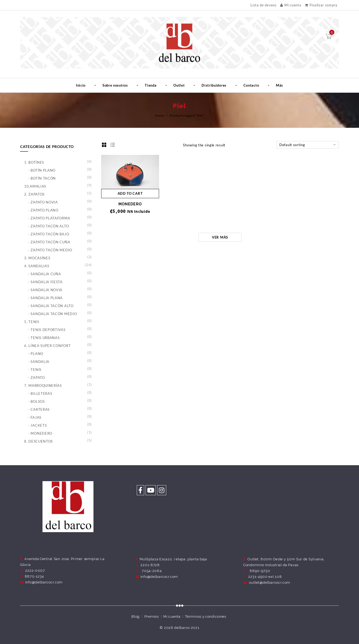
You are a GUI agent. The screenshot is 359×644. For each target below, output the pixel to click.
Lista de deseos (264, 5)
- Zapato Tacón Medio (50, 250)
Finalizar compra (321, 5)
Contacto (251, 85)
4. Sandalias (37, 266)
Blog (136, 617)
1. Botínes (34, 162)
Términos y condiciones (206, 617)
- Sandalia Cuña (45, 274)
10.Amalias (35, 186)
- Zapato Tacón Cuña (49, 242)
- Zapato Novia (43, 202)
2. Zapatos (34, 194)
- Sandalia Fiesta (45, 282)
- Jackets (37, 425)
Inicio (81, 85)
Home (160, 115)
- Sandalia (39, 362)
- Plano (36, 354)
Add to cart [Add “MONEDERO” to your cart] (130, 193)
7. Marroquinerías (43, 385)
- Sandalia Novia (45, 290)
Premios (152, 617)
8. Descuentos (39, 441)
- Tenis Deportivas (47, 330)
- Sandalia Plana (45, 298)
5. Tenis (32, 322)
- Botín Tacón (42, 178)
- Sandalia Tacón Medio (52, 314)
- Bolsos (37, 401)
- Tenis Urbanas (44, 338)
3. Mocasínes (37, 258)
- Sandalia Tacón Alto (51, 306)
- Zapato (37, 378)
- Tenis (35, 370)
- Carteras (39, 409)
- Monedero (40, 433)
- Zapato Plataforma (49, 218)
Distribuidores (214, 85)
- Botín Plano (42, 170)
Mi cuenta (291, 5)
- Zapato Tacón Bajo (49, 234)
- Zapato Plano (43, 210)
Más (279, 85)
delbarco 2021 (187, 628)
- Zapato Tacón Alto (48, 226)
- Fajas (35, 417)
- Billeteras (40, 393)
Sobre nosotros (115, 85)
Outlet (179, 85)
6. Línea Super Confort (47, 346)
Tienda (151, 85)
